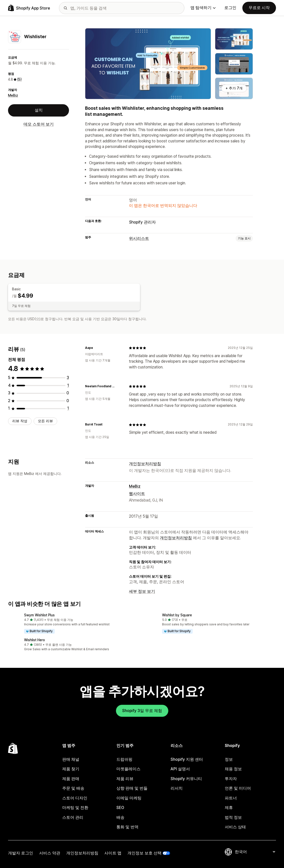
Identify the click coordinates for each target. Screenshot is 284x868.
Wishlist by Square (177, 615)
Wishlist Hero (34, 640)
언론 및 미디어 (238, 788)
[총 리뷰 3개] (68, 378)
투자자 (231, 778)
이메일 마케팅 (129, 798)
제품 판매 (71, 778)
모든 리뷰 (45, 421)
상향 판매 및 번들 (132, 788)
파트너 (231, 798)
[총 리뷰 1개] (68, 385)
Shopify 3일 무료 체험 (142, 710)
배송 (120, 817)
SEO (120, 808)
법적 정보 (233, 817)
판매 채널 (71, 759)
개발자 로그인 (21, 853)
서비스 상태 (235, 827)
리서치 (177, 788)
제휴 (229, 808)
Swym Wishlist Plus (39, 615)
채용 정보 (233, 769)
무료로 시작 (259, 8)
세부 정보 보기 (142, 591)
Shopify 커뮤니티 (186, 778)
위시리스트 (139, 238)
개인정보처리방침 (145, 464)
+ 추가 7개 (234, 88)
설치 (39, 110)
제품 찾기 (71, 769)
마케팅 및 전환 (75, 808)
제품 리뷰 (125, 778)
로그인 (230, 8)
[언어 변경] (255, 852)
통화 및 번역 (127, 827)
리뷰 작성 (20, 421)
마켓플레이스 (128, 769)
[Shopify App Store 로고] (29, 8)
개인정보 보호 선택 (145, 853)
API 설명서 (180, 769)
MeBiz (13, 95)
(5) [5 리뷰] (19, 79)
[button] (73, 624)
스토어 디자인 (75, 798)
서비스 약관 (50, 853)
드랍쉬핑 (124, 759)
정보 (229, 759)
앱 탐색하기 (203, 8)
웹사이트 (137, 493)
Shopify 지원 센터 (187, 759)
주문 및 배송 (73, 788)
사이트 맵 (113, 853)
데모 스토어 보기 (39, 124)
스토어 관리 (73, 817)
